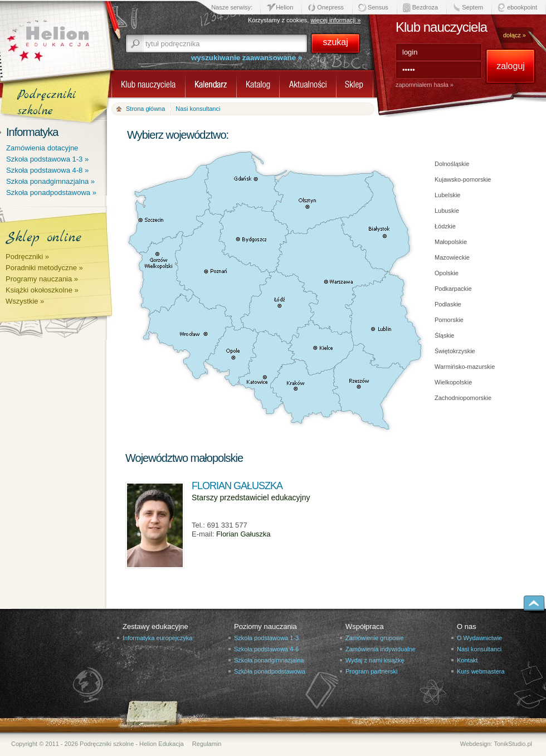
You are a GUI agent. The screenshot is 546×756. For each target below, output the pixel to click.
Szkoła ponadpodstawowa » (51, 192)
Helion (284, 7)
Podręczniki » (27, 257)
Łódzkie (445, 226)
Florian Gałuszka (243, 534)
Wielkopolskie (453, 382)
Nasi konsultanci (479, 649)
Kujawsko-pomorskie (463, 179)
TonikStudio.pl (513, 744)
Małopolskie (451, 242)
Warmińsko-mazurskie (465, 367)
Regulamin (207, 744)
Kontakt (467, 660)
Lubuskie (447, 211)
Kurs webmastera (481, 671)
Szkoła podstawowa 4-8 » (47, 170)
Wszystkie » (25, 301)
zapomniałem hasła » (425, 85)
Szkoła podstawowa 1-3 (266, 638)
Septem (472, 7)
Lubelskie (447, 195)
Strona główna (145, 109)
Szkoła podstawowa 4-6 (266, 649)
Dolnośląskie (452, 164)
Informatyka (32, 132)
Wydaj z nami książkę (375, 660)
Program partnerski (372, 671)
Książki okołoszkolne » (42, 290)
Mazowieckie (452, 257)
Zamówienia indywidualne (381, 649)
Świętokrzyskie (455, 351)
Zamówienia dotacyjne (42, 148)
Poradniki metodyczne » (44, 268)
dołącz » (515, 35)
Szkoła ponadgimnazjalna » (50, 181)
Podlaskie (448, 304)
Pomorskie (449, 320)
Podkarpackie (453, 289)
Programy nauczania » (42, 279)
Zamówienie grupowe (375, 638)
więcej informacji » (335, 20)
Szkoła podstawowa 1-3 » (47, 159)
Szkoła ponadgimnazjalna (269, 660)
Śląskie (444, 335)
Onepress (330, 7)
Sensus (378, 7)
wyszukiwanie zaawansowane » (247, 58)
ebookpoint (522, 7)
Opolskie (447, 273)
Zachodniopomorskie (463, 398)
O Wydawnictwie (479, 638)
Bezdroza (425, 7)
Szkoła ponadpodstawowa (270, 671)
